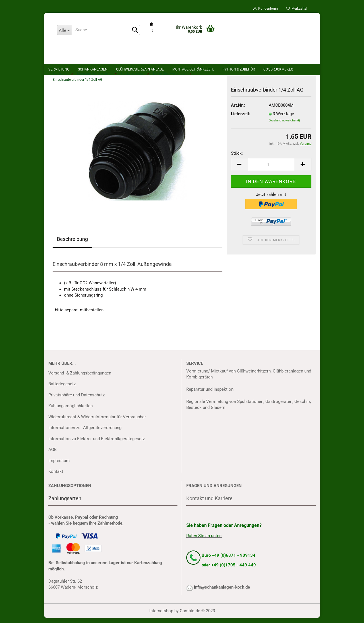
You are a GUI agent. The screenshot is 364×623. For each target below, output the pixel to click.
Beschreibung (72, 244)
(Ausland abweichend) (284, 125)
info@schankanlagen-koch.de (222, 592)
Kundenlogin (266, 9)
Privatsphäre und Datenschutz (76, 400)
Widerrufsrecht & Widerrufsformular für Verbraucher (97, 422)
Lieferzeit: (241, 119)
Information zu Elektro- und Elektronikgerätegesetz (97, 444)
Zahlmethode (110, 528)
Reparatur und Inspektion (210, 394)
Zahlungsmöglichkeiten (71, 411)
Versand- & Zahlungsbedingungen (80, 378)
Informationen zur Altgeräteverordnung (85, 433)
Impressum (59, 465)
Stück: (237, 158)
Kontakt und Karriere (209, 503)
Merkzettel (297, 9)
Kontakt (56, 477)
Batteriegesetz (62, 389)
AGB (52, 455)
